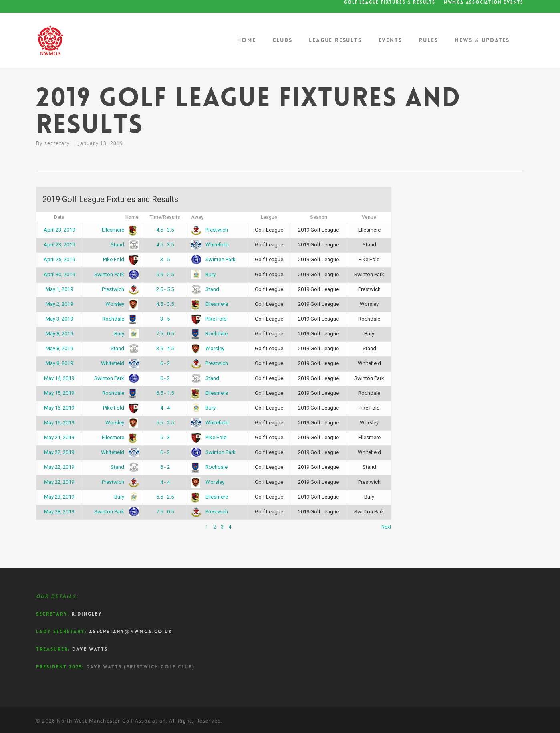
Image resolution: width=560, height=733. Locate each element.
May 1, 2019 (59, 289)
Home (246, 40)
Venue (369, 217)
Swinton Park (213, 259)
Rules (428, 40)
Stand (123, 245)
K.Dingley (87, 614)
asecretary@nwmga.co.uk (131, 632)
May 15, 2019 (59, 393)
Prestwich (209, 230)
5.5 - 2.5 (165, 274)
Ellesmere (119, 230)
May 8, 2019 (59, 334)
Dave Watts (90, 649)
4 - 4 (165, 408)
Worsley (121, 304)
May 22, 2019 (59, 452)
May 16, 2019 (59, 408)
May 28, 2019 (59, 512)
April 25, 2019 (59, 259)
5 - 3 (165, 437)
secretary (57, 143)
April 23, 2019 (59, 230)
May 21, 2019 (59, 437)
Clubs (282, 40)
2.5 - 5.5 (165, 289)
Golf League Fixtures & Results (390, 2)
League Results (335, 40)
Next (386, 527)
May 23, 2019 (59, 497)
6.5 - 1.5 (165, 393)
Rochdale (119, 319)
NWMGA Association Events (484, 2)
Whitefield (210, 245)
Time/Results (165, 217)
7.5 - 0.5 (165, 334)
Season (319, 217)
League (269, 217)
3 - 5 (165, 259)
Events (390, 40)
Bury (203, 274)
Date (59, 217)
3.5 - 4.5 (165, 348)
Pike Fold (119, 259)
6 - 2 (165, 363)
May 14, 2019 (59, 378)
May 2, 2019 (59, 304)
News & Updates (482, 40)
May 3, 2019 (59, 319)
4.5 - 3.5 (165, 230)
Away (197, 217)
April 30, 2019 (59, 274)
